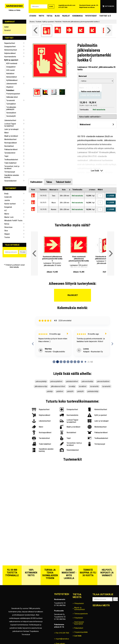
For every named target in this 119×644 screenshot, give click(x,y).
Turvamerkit (11, 100)
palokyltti (70, 391)
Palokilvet (10, 90)
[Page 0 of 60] (54, 362)
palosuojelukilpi (41, 381)
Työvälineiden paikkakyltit (11, 108)
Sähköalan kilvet (12, 97)
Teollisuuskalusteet (11, 160)
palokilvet (60, 391)
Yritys (41, 16)
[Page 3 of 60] (64, 362)
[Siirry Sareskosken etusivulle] (14, 6)
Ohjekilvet (10, 87)
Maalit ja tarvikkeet (11, 136)
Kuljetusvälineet (10, 53)
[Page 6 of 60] (75, 362)
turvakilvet (83, 386)
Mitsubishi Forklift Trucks (13, 221)
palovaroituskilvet (103, 381)
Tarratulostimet (10, 153)
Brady (6, 194)
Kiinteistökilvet (12, 77)
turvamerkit (106, 386)
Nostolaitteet (9, 146)
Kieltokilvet (10, 74)
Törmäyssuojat (10, 172)
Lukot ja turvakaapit (11, 129)
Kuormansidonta (10, 57)
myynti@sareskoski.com (67, 5)
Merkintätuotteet (10, 139)
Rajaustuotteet (10, 43)
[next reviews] (112, 344)
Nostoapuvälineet (11, 143)
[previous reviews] (33, 344)
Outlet (6, 27)
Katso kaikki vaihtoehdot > (90, 117)
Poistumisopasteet (13, 94)
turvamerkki (94, 386)
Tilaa (23, 252)
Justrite (7, 200)
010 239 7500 (63, 7)
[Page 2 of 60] (61, 362)
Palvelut (66, 16)
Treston (7, 237)
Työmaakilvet (11, 104)
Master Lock (9, 217)
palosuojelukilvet (56, 381)
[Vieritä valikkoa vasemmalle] (36, 30)
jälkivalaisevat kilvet (58, 386)
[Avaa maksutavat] (97, 124)
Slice (6, 231)
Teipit (6, 156)
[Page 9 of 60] (85, 362)
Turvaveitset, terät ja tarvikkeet (12, 167)
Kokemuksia (78, 16)
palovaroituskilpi (87, 381)
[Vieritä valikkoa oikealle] (109, 30)
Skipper (7, 234)
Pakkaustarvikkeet (11, 149)
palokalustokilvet (72, 381)
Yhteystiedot (91, 16)
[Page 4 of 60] (68, 362)
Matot (6, 133)
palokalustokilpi (93, 391)
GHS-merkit (11, 70)
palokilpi (50, 391)
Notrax (7, 224)
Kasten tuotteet (10, 204)
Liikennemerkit (12, 84)
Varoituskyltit (11, 116)
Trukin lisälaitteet (10, 163)
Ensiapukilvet (11, 67)
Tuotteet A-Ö (105, 16)
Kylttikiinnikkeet (12, 80)
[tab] (36, 182)
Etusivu (33, 16)
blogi (57, 16)
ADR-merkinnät (12, 63)
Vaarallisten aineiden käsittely (12, 176)
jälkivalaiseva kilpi (41, 386)
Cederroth (8, 197)
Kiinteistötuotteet (11, 50)
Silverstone (8, 227)
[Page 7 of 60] (78, 362)
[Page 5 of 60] (71, 362)
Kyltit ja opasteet (11, 60)
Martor (7, 214)
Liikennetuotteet (10, 120)
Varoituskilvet (11, 113)
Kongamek (8, 207)
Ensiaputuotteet (10, 47)
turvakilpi (72, 386)
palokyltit (80, 391)
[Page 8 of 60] (82, 362)
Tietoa (49, 16)
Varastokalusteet (10, 181)
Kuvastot (7, 30)
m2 (5, 210)
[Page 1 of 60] (58, 362)
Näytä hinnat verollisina (87, 7)
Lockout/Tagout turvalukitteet (10, 125)
